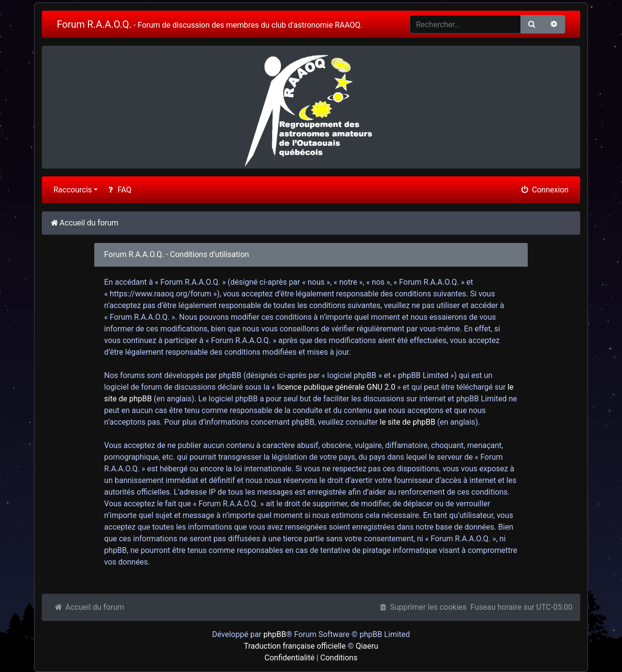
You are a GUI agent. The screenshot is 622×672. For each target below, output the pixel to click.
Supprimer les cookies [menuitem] (422, 607)
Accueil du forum (89, 607)
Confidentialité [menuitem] (289, 658)
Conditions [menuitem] (339, 658)
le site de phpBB (408, 422)
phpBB (275, 634)
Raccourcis (73, 190)
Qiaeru (367, 646)
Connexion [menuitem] (544, 190)
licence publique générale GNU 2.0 (336, 387)
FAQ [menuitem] (118, 190)
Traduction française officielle (295, 646)
